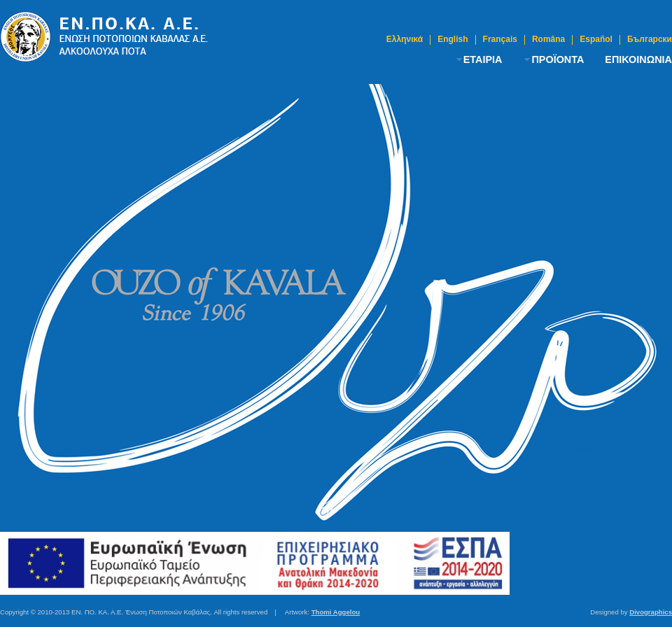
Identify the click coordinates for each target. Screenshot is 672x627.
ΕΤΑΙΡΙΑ (483, 59)
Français (500, 40)
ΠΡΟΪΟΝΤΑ (558, 59)
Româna (548, 40)
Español (596, 40)
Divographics (651, 612)
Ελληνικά (405, 40)
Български (650, 40)
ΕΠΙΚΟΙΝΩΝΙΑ (638, 59)
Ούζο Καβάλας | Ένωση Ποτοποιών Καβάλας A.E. (105, 36)
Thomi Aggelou (336, 612)
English (453, 40)
